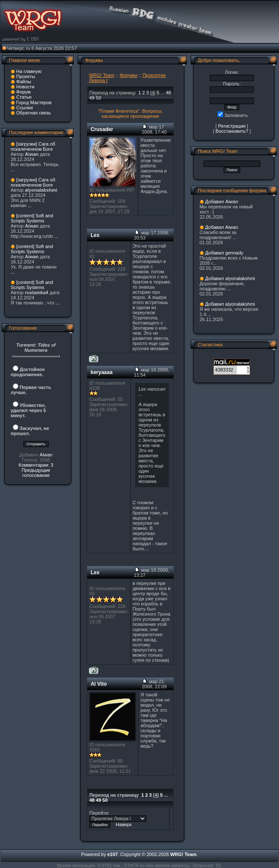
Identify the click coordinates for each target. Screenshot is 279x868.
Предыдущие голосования (36, 473)
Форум (23, 92)
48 (169, 93)
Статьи (24, 97)
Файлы (24, 82)
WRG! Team (102, 75)
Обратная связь (33, 113)
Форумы (128, 75)
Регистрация (232, 126)
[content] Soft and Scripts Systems (32, 218)
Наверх (124, 824)
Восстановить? (232, 131)
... (13, 170)
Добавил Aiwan (222, 202)
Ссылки (25, 108)
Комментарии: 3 (36, 465)
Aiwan (46, 455)
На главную (29, 71)
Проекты (26, 76)
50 (99, 98)
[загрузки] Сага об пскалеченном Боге (33, 146)
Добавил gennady (224, 253)
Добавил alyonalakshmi (230, 278)
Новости (25, 87)
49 (92, 98)
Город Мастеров (34, 102)
